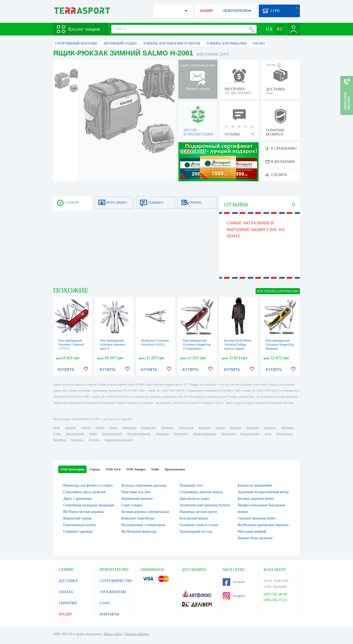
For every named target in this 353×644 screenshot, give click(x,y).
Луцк (268, 434)
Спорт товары (132, 505)
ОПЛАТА (66, 592)
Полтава (236, 428)
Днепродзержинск (139, 434)
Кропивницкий (112, 434)
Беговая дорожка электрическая (145, 512)
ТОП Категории (72, 469)
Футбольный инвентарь (139, 531)
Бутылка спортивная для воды (144, 485)
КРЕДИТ (66, 614)
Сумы (57, 434)
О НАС (105, 603)
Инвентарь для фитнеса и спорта (88, 485)
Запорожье (129, 428)
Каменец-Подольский (119, 440)
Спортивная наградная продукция (89, 505)
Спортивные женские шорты (201, 492)
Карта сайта (113, 634)
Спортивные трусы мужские (85, 492)
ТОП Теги (113, 469)
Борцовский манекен (137, 499)
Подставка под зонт (136, 492)
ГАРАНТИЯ (68, 603)
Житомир (287, 428)
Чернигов (252, 428)
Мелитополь (285, 434)
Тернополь (228, 434)
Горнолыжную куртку (80, 525)
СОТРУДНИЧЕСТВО (116, 581)
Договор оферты (137, 634)
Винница (204, 428)
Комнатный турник (78, 518)
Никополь (59, 440)
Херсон (220, 428)
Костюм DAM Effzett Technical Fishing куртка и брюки (238, 345)
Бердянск (77, 440)
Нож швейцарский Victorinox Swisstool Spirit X (112, 345)
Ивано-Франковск (205, 434)
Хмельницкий (75, 434)
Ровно (93, 434)
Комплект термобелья (138, 518)
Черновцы (162, 434)
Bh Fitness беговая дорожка (84, 512)
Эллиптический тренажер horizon (205, 505)
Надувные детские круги (198, 512)
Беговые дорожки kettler (256, 499)
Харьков (70, 428)
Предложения (175, 469)
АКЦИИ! (206, 11)
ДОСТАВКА (68, 581)
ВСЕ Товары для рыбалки (278, 291)
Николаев (167, 428)
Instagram (234, 596)
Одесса (86, 428)
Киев (56, 428)
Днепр (99, 428)
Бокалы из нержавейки (255, 485)
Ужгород (94, 440)
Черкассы (270, 428)
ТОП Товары (136, 469)
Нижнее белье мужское (255, 538)
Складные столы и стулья (199, 525)
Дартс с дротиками (77, 499)
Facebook (234, 582)
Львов (113, 428)
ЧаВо (155, 469)
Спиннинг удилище (78, 531)
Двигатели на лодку (194, 499)
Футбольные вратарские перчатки (263, 525)
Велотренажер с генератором (143, 525)
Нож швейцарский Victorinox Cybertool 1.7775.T (71, 345)
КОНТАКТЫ (109, 614)
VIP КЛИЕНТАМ (113, 592)
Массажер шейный (252, 531)
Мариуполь (186, 428)
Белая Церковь (250, 434)
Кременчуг (181, 434)
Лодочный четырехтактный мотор (263, 492)
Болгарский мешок (194, 518)
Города (95, 469)
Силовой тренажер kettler (257, 518)
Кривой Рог (148, 428)
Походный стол (191, 485)
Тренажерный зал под (196, 531)
